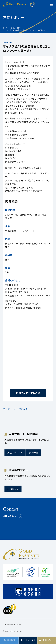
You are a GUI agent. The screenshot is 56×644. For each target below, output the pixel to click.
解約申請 (34, 453)
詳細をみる (13, 489)
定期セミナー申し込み (28, 393)
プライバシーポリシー (12, 625)
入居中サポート (15, 453)
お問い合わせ (10, 516)
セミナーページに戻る (17, 409)
